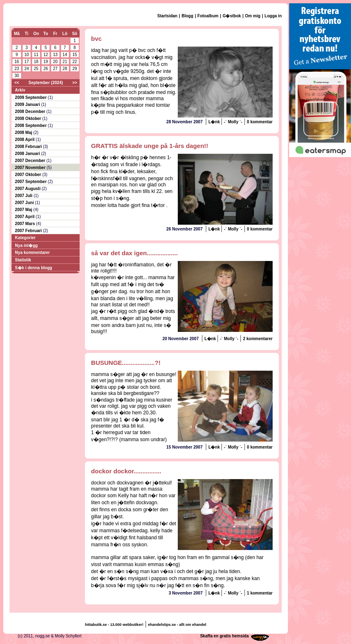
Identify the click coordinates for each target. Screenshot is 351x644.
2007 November (31, 168)
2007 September (31, 182)
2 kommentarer (258, 339)
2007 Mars (25, 224)
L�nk (215, 122)
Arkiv (20, 90)
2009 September (31, 98)
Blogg (187, 16)
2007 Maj (24, 210)
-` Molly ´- (233, 122)
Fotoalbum (208, 16)
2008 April (25, 140)
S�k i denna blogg (33, 268)
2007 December (31, 161)
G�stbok (232, 16)
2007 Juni (25, 203)
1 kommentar (260, 593)
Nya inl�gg (26, 246)
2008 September (31, 126)
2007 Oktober (28, 175)
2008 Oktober (28, 119)
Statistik (23, 260)
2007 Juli (24, 196)
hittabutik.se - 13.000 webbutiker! (114, 625)
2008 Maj (24, 133)
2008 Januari (28, 154)
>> (75, 83)
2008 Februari (29, 147)
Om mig (253, 16)
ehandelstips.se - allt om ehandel (177, 625)
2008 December (31, 112)
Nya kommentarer (32, 253)
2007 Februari (29, 231)
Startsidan (167, 16)
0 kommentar (260, 122)
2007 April (25, 217)
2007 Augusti (28, 189)
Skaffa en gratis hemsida (224, 636)
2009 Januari (28, 105)
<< (17, 83)
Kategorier (25, 238)
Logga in (273, 16)
